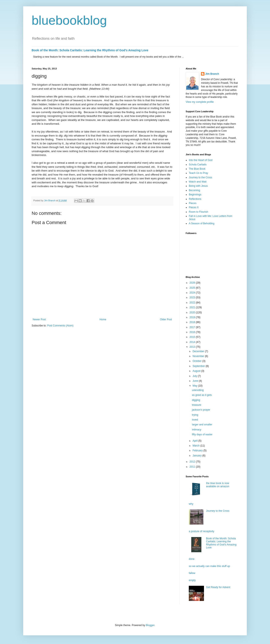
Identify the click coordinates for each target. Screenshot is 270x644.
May (195, 386)
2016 (193, 332)
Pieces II (194, 207)
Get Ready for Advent (218, 587)
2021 (193, 307)
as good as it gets (202, 395)
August (197, 371)
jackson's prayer (201, 410)
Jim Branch (212, 74)
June (196, 381)
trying (195, 415)
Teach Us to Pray (198, 173)
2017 (193, 327)
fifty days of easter (202, 434)
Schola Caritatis (198, 165)
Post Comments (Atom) (60, 326)
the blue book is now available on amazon (218, 485)
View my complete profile (200, 102)
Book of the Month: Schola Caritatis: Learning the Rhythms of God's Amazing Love (90, 50)
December (199, 351)
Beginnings (195, 195)
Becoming (194, 190)
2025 (193, 288)
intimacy (197, 430)
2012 (193, 462)
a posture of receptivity (202, 531)
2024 (193, 293)
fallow (192, 573)
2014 (193, 342)
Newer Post (39, 319)
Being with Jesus (198, 186)
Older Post (166, 319)
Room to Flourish (198, 212)
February (198, 451)
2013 (193, 347)
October (197, 361)
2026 (193, 283)
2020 (193, 313)
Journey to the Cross (200, 177)
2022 (193, 303)
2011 (193, 467)
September (199, 366)
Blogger (150, 625)
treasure (197, 405)
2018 (193, 322)
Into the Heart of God (201, 160)
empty (192, 580)
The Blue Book (197, 169)
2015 (193, 337)
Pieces (193, 203)
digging (196, 400)
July (195, 376)
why (191, 504)
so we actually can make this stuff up (209, 566)
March (196, 446)
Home (103, 319)
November (199, 356)
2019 (193, 317)
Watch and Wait (198, 182)
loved (195, 420)
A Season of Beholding (202, 223)
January (197, 456)
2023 (193, 298)
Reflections (195, 199)
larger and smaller (202, 425)
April (195, 441)
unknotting (198, 390)
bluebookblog (69, 20)
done (192, 559)
